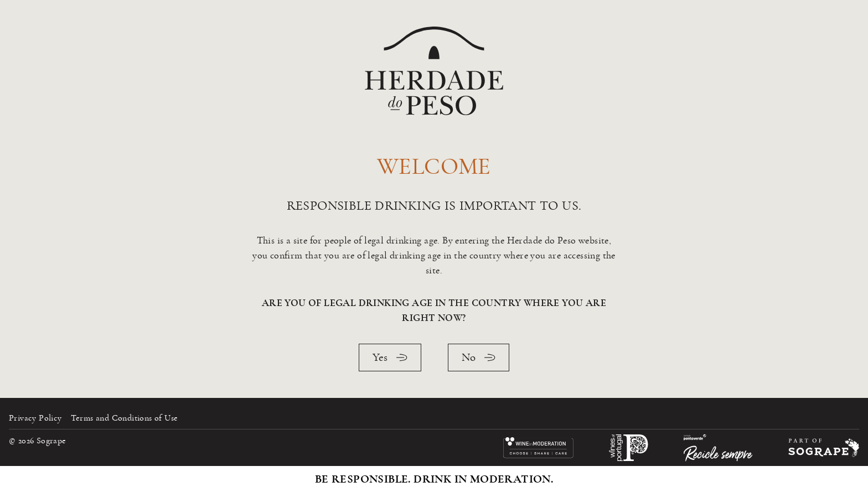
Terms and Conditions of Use (125, 418)
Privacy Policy (35, 418)
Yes (390, 357)
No (479, 357)
